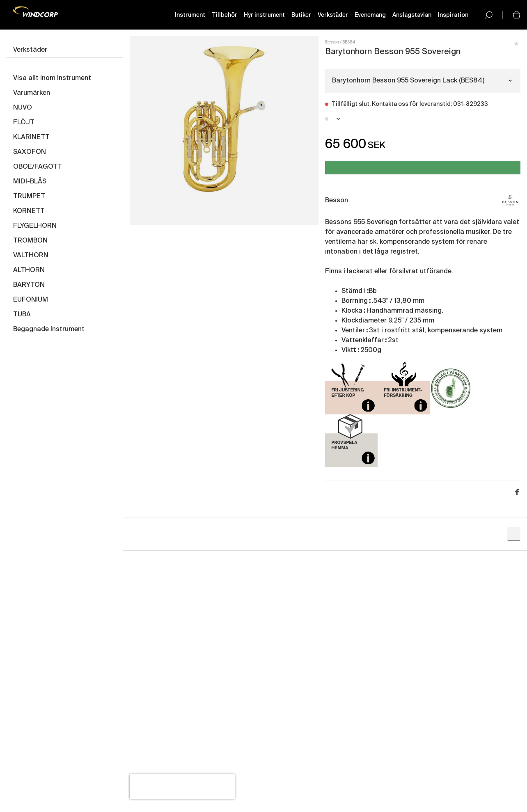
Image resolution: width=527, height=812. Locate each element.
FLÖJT (24, 123)
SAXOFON (30, 152)
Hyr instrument (264, 15)
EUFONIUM (31, 300)
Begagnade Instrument (49, 329)
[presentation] (182, 787)
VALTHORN (31, 256)
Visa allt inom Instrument (52, 78)
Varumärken (32, 93)
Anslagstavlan (412, 15)
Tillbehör (225, 15)
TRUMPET (29, 197)
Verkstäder (333, 15)
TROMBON (30, 241)
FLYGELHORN (35, 226)
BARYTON (29, 285)
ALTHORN (29, 270)
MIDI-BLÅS (30, 182)
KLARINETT (31, 137)
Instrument (190, 15)
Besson (332, 42)
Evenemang (370, 15)
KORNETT (29, 211)
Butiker (301, 15)
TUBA (22, 315)
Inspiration (453, 15)
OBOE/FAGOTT (38, 167)
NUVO (23, 108)
